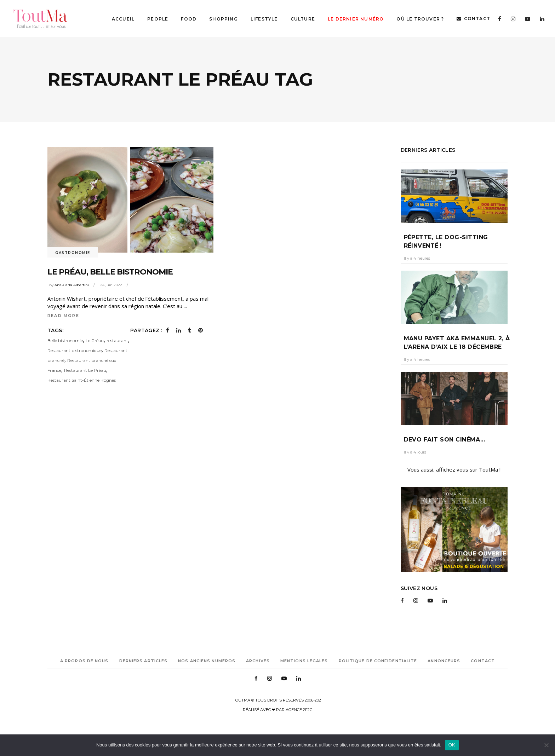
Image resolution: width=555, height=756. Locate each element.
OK (452, 745)
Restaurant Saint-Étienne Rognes (82, 380)
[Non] (546, 745)
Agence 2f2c (299, 710)
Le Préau (95, 341)
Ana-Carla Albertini (72, 285)
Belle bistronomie (65, 341)
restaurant (117, 341)
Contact (483, 661)
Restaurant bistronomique (75, 350)
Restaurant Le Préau (85, 370)
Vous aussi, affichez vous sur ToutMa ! (454, 469)
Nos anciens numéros (207, 661)
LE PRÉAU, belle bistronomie (110, 272)
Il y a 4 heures (417, 258)
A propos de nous (84, 661)
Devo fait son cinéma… (445, 440)
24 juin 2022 (111, 285)
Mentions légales (304, 661)
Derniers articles (144, 661)
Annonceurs (444, 661)
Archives (258, 661)
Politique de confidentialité (378, 661)
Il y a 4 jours (415, 452)
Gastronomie (73, 253)
